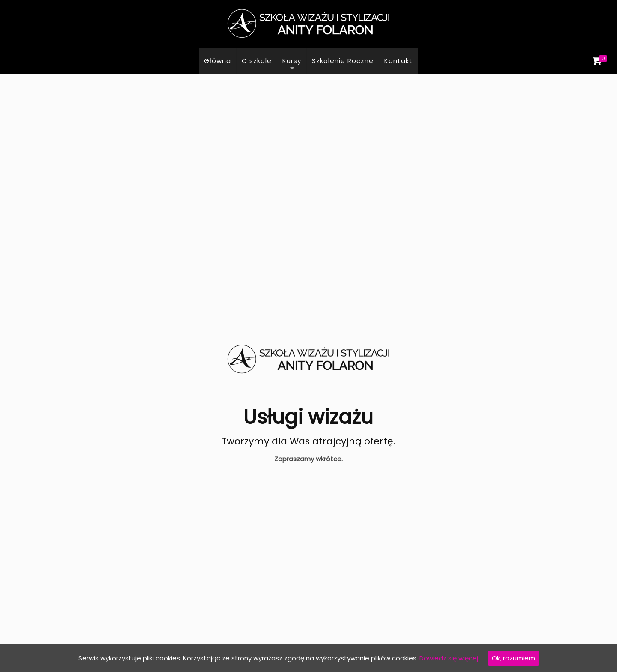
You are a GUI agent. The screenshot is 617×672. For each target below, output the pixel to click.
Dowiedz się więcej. (449, 658)
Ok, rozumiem (514, 658)
